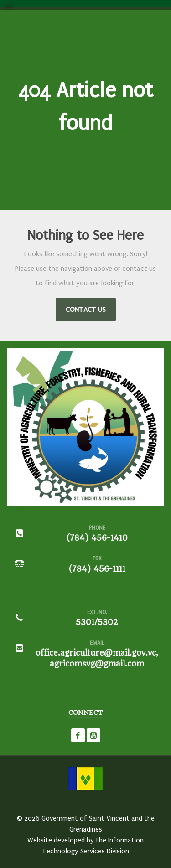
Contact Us (86, 310)
